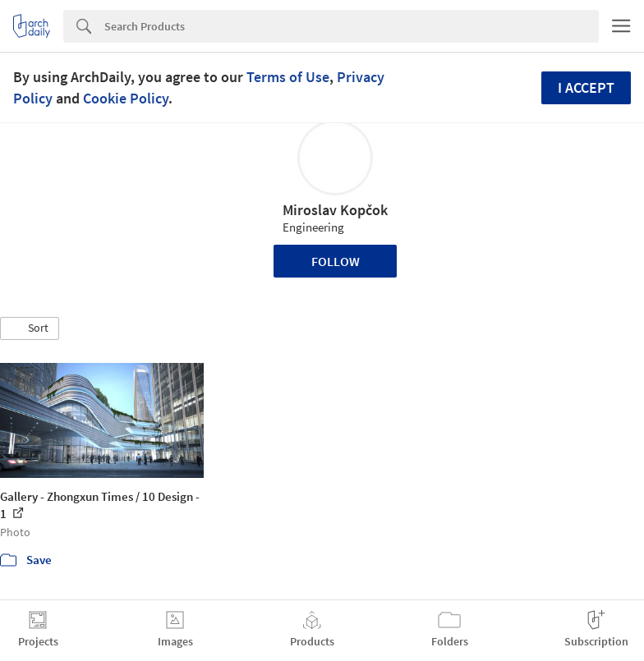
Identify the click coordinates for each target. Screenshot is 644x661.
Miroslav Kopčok (335, 210)
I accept (586, 87)
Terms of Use (288, 77)
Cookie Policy (126, 98)
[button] (30, 328)
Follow (336, 261)
